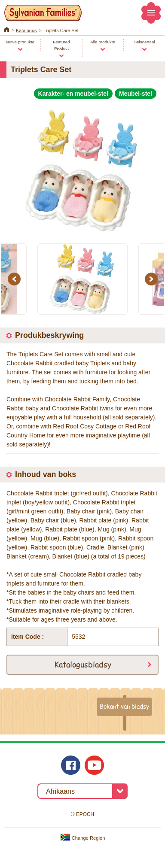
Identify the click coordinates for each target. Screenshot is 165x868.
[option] (82, 167)
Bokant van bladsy (124, 706)
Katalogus (26, 30)
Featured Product (61, 45)
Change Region (83, 838)
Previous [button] (15, 279)
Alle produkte (103, 42)
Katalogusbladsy (83, 664)
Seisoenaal (144, 42)
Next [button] (153, 279)
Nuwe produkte (20, 42)
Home (7, 29)
